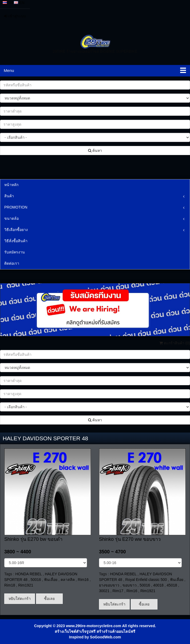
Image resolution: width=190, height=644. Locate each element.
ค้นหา (95, 151)
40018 (158, 585)
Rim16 (83, 580)
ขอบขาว (130, 585)
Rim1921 (26, 585)
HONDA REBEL (28, 574)
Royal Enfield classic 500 (146, 580)
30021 (104, 591)
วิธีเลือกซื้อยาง (16, 230)
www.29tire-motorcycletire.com (94, 626)
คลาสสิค (68, 580)
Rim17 (118, 591)
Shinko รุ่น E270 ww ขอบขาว (130, 539)
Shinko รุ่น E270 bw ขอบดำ (33, 539)
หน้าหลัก (11, 185)
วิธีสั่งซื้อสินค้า (16, 241)
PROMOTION (16, 207)
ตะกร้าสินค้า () (175, 343)
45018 (172, 585)
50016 (36, 580)
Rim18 (10, 585)
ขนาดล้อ (11, 218)
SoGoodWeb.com (105, 637)
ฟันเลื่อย (51, 580)
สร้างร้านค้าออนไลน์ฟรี (116, 631)
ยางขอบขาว (109, 585)
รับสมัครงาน (15, 252)
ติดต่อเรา (12, 263)
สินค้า (9, 196)
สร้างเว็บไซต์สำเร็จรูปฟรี (75, 631)
